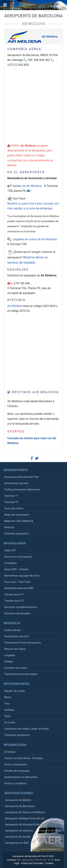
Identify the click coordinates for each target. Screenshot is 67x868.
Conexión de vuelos (16, 668)
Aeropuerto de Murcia (47, 837)
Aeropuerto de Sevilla (18, 837)
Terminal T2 (11, 502)
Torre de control (14, 508)
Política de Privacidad (32, 863)
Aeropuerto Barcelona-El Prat (22, 477)
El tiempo (10, 752)
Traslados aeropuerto (17, 735)
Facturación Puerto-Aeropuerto (23, 643)
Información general (16, 483)
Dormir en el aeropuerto (18, 557)
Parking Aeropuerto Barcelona (22, 490)
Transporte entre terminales (21, 674)
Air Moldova (33, 24)
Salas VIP (10, 550)
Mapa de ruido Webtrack (19, 521)
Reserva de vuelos (15, 649)
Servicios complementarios (21, 607)
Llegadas (10, 655)
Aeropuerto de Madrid (18, 800)
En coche (10, 722)
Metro (8, 697)
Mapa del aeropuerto (17, 515)
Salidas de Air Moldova (27, 186)
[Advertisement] (33, 101)
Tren (7, 704)
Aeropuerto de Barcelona (33, 16)
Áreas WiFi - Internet (16, 569)
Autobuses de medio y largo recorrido (27, 729)
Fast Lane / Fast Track (18, 582)
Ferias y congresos (15, 783)
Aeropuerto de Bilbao (49, 831)
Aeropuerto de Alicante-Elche (22, 825)
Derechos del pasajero (18, 613)
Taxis (7, 716)
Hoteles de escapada (17, 771)
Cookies (49, 863)
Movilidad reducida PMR (19, 588)
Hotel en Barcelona (16, 764)
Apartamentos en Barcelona (21, 777)
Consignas (11, 563)
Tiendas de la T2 (14, 601)
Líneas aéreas (13, 630)
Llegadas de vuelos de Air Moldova (35, 239)
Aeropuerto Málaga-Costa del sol (25, 818)
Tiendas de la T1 (14, 594)
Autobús (9, 710)
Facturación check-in (17, 636)
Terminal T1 (11, 496)
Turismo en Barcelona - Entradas (24, 758)
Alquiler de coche (15, 691)
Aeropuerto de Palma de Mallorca (25, 812)
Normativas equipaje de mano (22, 576)
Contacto (12, 860)
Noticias (9, 527)
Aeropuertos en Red (17, 843)
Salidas (9, 662)
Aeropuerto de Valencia (19, 831)
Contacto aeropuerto (17, 534)
